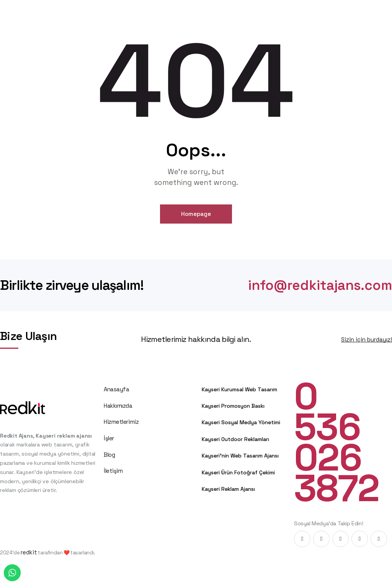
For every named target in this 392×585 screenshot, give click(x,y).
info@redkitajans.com (320, 285)
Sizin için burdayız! (367, 339)
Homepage (196, 214)
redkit (29, 552)
